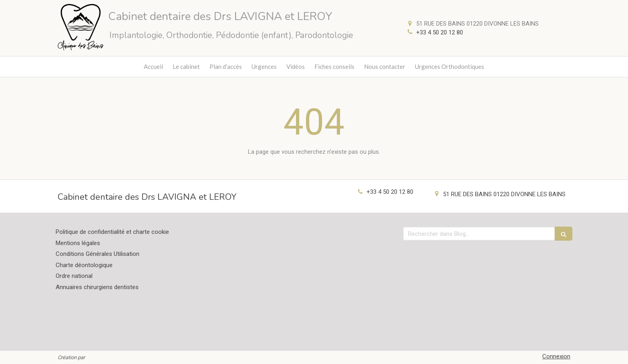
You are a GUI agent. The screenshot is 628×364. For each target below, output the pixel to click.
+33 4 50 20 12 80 (440, 32)
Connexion (556, 356)
